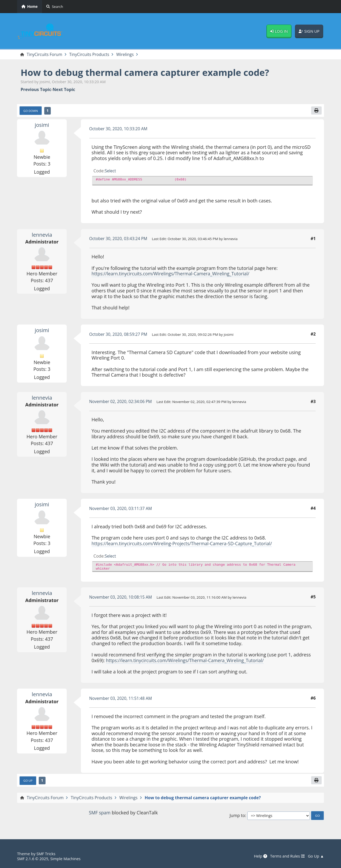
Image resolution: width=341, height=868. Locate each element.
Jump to (237, 816)
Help (258, 856)
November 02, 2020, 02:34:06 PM (122, 402)
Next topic (64, 90)
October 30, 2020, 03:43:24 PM (119, 239)
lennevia (42, 235)
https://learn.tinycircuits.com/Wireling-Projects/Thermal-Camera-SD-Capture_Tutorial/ (185, 544)
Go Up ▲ (316, 856)
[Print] (316, 111)
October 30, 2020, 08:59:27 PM (119, 335)
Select (111, 171)
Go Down (31, 111)
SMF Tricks (46, 854)
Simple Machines (67, 859)
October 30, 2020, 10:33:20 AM (119, 129)
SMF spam (100, 814)
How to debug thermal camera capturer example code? (150, 73)
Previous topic (36, 90)
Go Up (28, 781)
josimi (42, 125)
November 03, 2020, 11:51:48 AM (122, 699)
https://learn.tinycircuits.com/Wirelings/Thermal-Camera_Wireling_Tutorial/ (174, 274)
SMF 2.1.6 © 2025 (33, 859)
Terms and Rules (286, 856)
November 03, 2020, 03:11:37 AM (122, 509)
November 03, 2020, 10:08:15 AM (122, 598)
